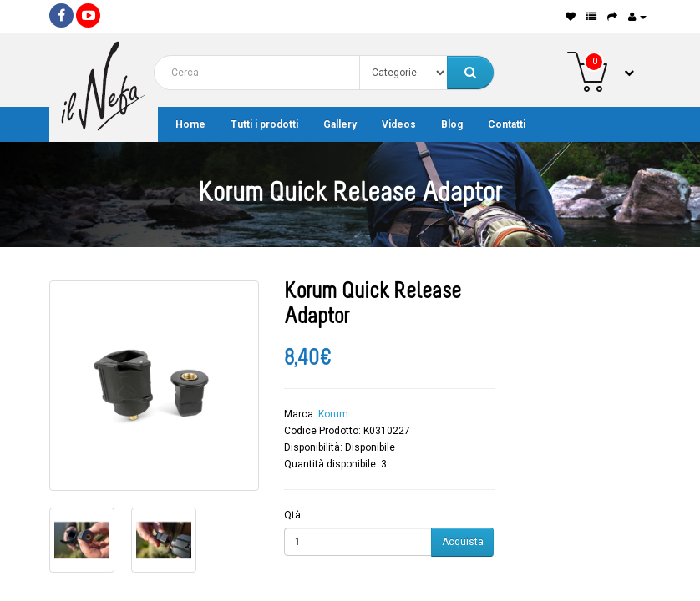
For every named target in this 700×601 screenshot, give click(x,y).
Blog (452, 124)
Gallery (340, 124)
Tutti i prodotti (264, 124)
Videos (399, 124)
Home (190, 124)
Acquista (463, 542)
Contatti (507, 124)
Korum (333, 414)
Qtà (292, 515)
